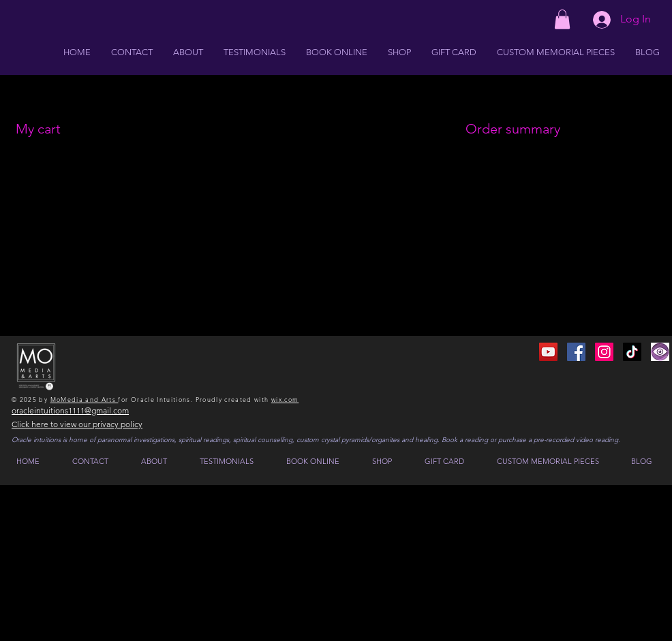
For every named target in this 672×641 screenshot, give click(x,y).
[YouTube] (548, 352)
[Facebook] (576, 352)
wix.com (285, 399)
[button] (562, 19)
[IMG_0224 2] (660, 352)
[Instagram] (604, 352)
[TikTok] (632, 352)
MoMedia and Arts (85, 399)
